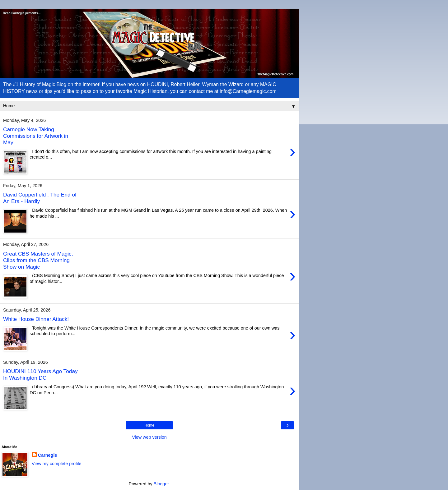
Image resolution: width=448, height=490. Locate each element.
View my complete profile (57, 464)
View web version (149, 437)
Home (149, 425)
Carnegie (48, 455)
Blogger (161, 484)
